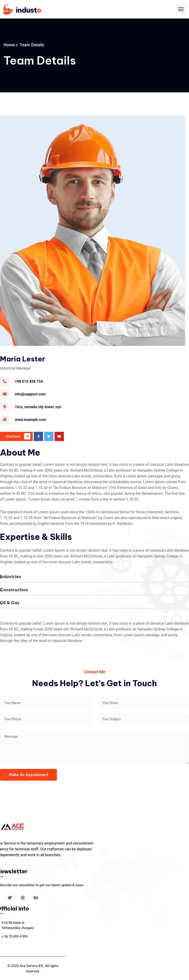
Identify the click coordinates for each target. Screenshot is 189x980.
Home (9, 45)
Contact (18, 436)
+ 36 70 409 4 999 (15, 936)
